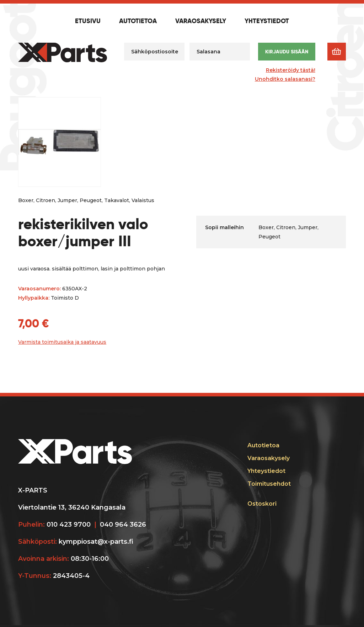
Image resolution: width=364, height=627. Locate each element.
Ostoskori (262, 504)
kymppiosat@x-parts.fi (96, 542)
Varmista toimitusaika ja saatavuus (62, 342)
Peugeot (91, 200)
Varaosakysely (201, 21)
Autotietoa (138, 21)
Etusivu (88, 21)
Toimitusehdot (269, 484)
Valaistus (143, 200)
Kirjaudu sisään (287, 52)
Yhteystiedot (267, 21)
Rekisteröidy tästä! (291, 70)
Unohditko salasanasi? (285, 79)
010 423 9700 (69, 525)
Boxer (26, 200)
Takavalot (117, 200)
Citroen (45, 200)
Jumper (67, 200)
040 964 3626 (123, 525)
